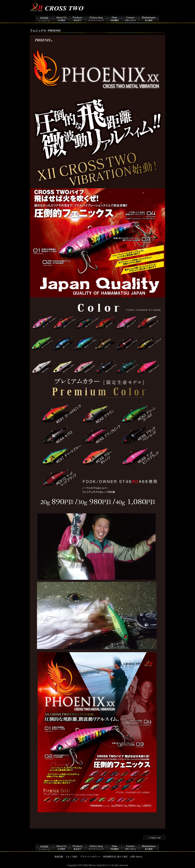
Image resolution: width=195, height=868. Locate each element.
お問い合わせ (130, 18)
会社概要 (61, 18)
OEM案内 (114, 18)
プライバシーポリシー (90, 857)
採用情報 (149, 18)
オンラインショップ (96, 18)
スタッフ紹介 (71, 857)
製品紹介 (78, 18)
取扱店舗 (59, 857)
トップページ (45, 18)
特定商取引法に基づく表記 (115, 857)
